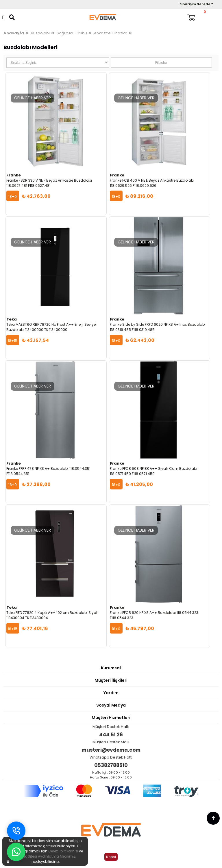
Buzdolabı (40, 33)
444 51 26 (111, 735)
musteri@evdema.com (111, 750)
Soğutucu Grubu (72, 33)
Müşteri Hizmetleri (111, 718)
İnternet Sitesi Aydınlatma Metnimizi (45, 856)
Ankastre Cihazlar (111, 33)
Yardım (111, 693)
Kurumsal (111, 668)
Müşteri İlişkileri (111, 680)
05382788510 (111, 765)
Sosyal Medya (111, 705)
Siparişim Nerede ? (196, 4)
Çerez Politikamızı (63, 851)
